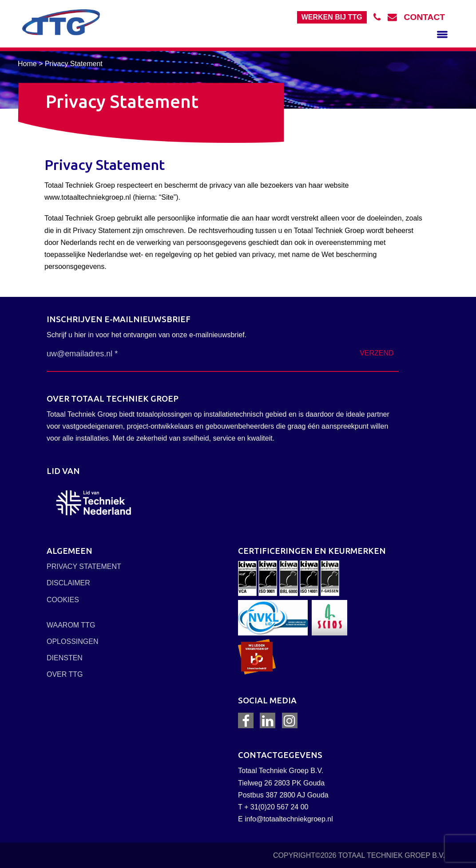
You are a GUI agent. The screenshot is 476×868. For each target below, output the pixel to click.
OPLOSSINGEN (72, 641)
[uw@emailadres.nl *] (133, 354)
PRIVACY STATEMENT (84, 566)
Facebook (246, 721)
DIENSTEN (65, 658)
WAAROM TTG (71, 625)
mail (396, 17)
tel (381, 17)
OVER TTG (65, 674)
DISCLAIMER (68, 583)
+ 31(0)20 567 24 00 (276, 807)
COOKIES (63, 600)
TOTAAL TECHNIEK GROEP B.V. (392, 855)
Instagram (290, 721)
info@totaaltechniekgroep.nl (289, 819)
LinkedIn (268, 721)
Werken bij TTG (332, 17)
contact (424, 17)
